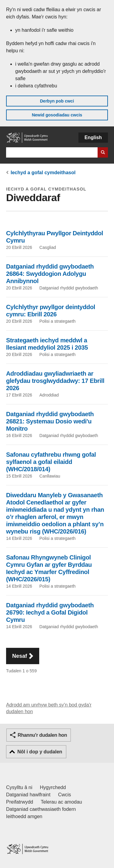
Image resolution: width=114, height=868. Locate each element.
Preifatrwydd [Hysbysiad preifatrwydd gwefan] (20, 802)
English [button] (93, 137)
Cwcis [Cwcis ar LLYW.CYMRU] (65, 795)
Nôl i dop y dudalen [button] (40, 752)
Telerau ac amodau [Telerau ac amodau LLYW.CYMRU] (61, 802)
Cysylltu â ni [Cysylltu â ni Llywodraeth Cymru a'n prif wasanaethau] (19, 787)
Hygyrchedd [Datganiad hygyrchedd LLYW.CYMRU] (53, 787)
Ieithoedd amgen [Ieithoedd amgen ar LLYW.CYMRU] (24, 816)
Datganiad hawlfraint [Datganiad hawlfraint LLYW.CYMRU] (28, 795)
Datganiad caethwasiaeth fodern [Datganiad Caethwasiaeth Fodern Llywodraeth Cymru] (41, 809)
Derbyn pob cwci (57, 101)
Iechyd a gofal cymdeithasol (43, 173)
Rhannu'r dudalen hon (42, 735)
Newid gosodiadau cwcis (57, 115)
